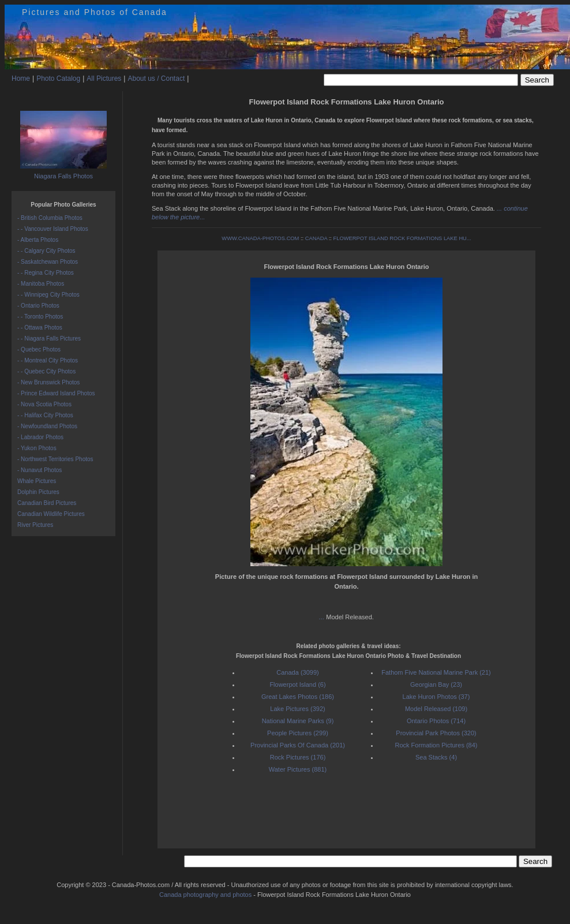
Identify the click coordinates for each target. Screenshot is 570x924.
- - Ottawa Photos (40, 328)
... (322, 617)
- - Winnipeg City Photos (48, 295)
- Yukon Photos (37, 448)
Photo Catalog (58, 78)
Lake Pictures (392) (297, 709)
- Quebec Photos (39, 349)
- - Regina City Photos (46, 273)
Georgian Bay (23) (436, 684)
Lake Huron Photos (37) (436, 697)
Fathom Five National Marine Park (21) (436, 672)
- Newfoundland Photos (47, 426)
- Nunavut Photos (40, 470)
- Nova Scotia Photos (44, 404)
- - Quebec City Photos (46, 371)
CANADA (316, 238)
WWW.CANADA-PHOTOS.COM (260, 238)
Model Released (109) (436, 709)
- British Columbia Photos (50, 218)
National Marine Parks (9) (298, 721)
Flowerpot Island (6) (297, 684)
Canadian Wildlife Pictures (51, 514)
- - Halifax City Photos (45, 415)
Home (21, 78)
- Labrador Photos (40, 437)
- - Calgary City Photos (46, 251)
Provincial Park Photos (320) (436, 733)
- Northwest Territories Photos (55, 459)
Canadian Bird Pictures (47, 503)
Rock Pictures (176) (298, 757)
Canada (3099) (297, 672)
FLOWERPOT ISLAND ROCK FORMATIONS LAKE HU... (402, 238)
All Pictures (104, 78)
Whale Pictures (37, 481)
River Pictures (35, 525)
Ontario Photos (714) (436, 721)
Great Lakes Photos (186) (298, 697)
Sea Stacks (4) (436, 757)
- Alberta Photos (38, 240)
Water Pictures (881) (298, 769)
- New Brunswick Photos (48, 382)
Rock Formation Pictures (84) (436, 745)
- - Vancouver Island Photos (53, 229)
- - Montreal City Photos (48, 360)
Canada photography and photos (205, 895)
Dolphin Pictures (38, 492)
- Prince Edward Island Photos (56, 393)
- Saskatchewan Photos (48, 262)
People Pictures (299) (298, 733)
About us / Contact (156, 78)
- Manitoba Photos (41, 284)
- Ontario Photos (38, 306)
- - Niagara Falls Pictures (49, 338)
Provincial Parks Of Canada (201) (298, 745)
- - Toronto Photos (40, 317)
